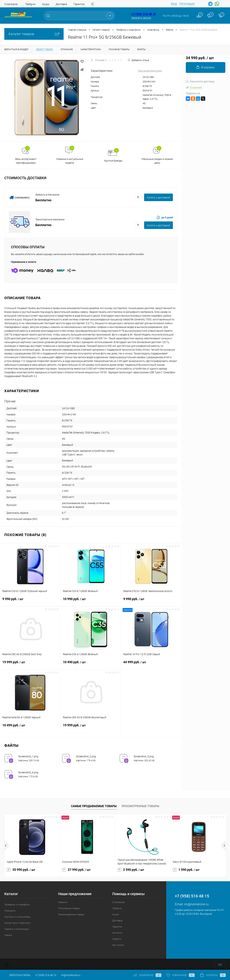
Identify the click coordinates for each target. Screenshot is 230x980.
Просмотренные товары (140, 806)
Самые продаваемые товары (94, 806)
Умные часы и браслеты (17, 923)
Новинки (63, 902)
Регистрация (187, 4)
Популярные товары (69, 908)
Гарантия (79, 4)
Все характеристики (150, 71)
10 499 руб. (30, 727)
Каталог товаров (34, 34)
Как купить (118, 945)
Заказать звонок (141, 18)
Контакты (118, 933)
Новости (117, 939)
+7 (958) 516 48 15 (144, 14)
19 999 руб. (30, 664)
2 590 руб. (131, 870)
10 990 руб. (91, 601)
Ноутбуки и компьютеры (17, 917)
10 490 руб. (91, 664)
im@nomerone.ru (196, 904)
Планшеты (10, 911)
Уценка (8, 935)
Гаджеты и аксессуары (17, 929)
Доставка (61, 4)
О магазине (11, 4)
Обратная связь (17, 975)
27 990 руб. (76, 870)
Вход (174, 4)
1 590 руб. (186, 870)
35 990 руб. (21, 870)
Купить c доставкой (159, 198)
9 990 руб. (30, 601)
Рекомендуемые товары (71, 914)
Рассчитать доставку (200, 81)
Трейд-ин (30, 4)
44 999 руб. (151, 664)
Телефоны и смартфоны (17, 905)
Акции (46, 4)
